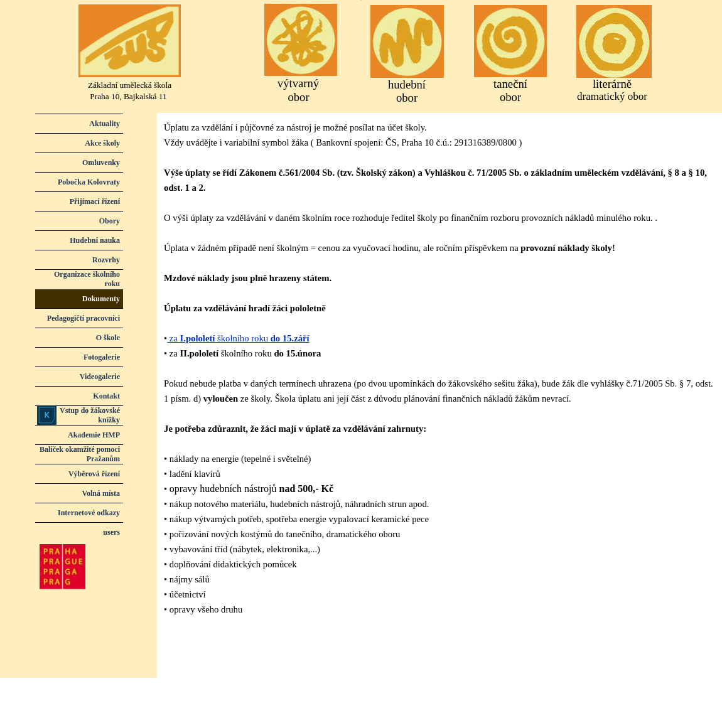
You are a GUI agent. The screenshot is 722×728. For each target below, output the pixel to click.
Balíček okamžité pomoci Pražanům (80, 454)
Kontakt (106, 396)
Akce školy (102, 143)
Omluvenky (101, 163)
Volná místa (101, 493)
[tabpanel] (439, 376)
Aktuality (105, 124)
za (172, 338)
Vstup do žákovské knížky (90, 415)
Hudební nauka (95, 240)
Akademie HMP (94, 435)
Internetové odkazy (89, 513)
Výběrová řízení (94, 474)
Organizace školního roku (87, 279)
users (111, 532)
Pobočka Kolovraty (89, 182)
